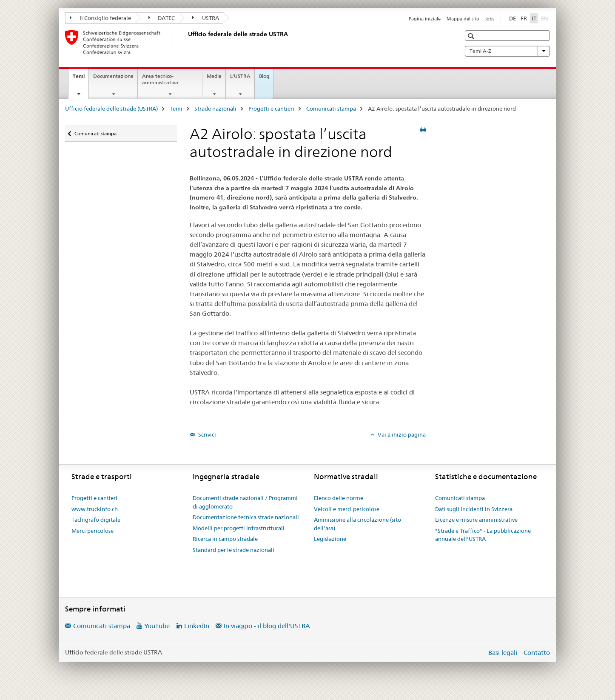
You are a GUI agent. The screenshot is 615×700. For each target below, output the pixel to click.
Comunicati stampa (331, 109)
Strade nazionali (215, 109)
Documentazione (113, 76)
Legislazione (330, 539)
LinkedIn (197, 626)
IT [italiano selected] (534, 18)
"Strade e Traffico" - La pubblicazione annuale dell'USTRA (483, 535)
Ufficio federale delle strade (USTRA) (111, 109)
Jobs (490, 19)
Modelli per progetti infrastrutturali (239, 528)
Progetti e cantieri (271, 109)
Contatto (537, 653)
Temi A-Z (507, 51)
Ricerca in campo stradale (225, 539)
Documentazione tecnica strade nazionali (246, 517)
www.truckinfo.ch (95, 509)
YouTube (157, 626)
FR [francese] (524, 18)
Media (214, 76)
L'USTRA (240, 76)
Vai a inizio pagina (401, 434)
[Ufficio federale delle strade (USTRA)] (186, 42)
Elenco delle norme (339, 498)
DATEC (162, 18)
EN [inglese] (545, 18)
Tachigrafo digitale (96, 520)
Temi (81, 79)
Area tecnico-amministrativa (160, 79)
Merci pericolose (93, 531)
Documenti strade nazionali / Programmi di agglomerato (245, 502)
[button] (472, 36)
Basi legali (503, 653)
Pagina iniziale (425, 19)
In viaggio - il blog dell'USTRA (267, 626)
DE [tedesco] (512, 18)
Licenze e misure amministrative (476, 520)
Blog (264, 76)
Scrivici (206, 434)
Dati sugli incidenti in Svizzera (474, 509)
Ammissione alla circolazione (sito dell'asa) (357, 524)
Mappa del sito (463, 19)
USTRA (206, 18)
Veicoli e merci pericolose (347, 509)
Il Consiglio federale (100, 18)
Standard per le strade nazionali (233, 550)
